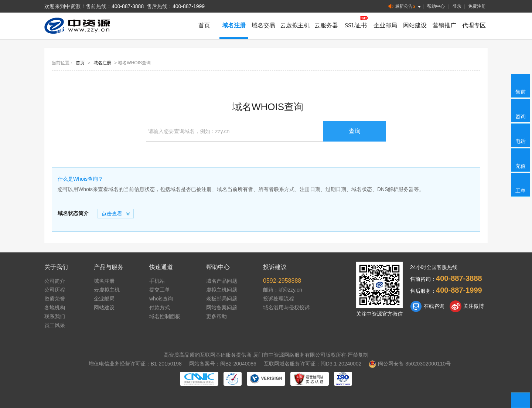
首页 (204, 25)
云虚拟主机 (295, 25)
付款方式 (160, 307)
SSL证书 (356, 25)
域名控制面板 (165, 316)
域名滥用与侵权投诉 (286, 307)
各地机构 (55, 307)
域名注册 (234, 25)
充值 (521, 160)
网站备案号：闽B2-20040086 (223, 364)
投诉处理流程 (279, 299)
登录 (457, 6)
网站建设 (415, 25)
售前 (521, 85)
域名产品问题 (222, 281)
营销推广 (444, 25)
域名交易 (263, 25)
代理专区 (474, 25)
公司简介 (55, 281)
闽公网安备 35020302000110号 (410, 364)
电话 (521, 135)
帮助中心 (436, 6)
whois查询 (161, 299)
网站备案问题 (222, 307)
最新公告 (405, 6)
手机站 (157, 281)
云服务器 (326, 25)
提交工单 (160, 290)
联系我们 (55, 316)
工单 (521, 184)
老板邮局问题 (222, 299)
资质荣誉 (55, 299)
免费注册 (477, 6)
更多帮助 (216, 316)
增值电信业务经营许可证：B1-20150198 (135, 364)
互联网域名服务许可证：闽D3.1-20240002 (313, 364)
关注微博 (467, 306)
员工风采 (55, 325)
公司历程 (55, 290)
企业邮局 (385, 25)
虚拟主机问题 (222, 290)
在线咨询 (427, 306)
